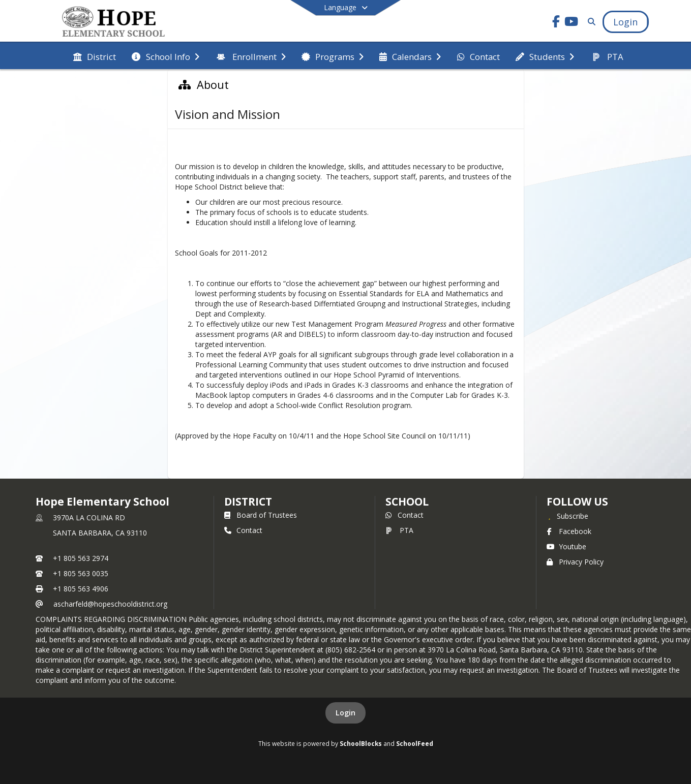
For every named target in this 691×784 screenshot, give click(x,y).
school (407, 501)
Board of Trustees (261, 515)
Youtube (566, 546)
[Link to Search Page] (590, 22)
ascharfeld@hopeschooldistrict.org (110, 604)
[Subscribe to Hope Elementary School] (567, 516)
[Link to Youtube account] (571, 23)
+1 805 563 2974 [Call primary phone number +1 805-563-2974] (81, 558)
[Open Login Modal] (625, 22)
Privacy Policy (575, 562)
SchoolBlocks (361, 743)
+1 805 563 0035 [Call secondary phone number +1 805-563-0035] (81, 573)
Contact (243, 530)
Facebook (569, 531)
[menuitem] (95, 56)
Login (345, 713)
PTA (399, 530)
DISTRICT (248, 501)
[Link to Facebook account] (556, 23)
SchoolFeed (415, 743)
